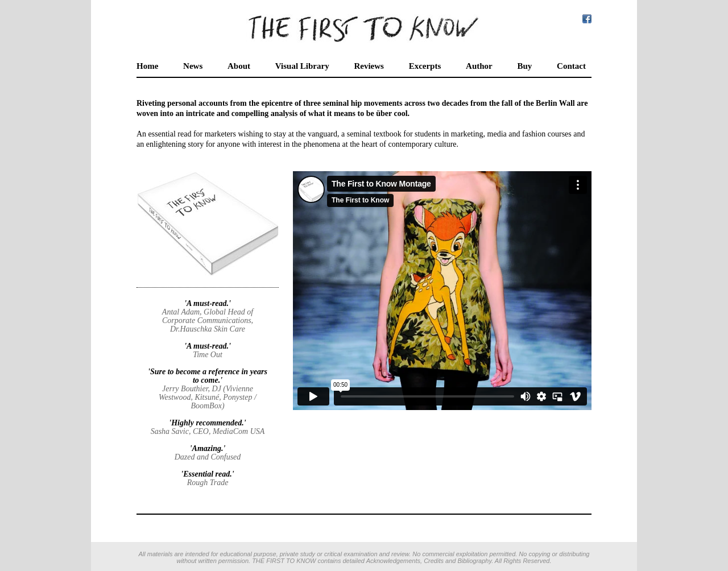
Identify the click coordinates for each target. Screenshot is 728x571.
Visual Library (302, 66)
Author (479, 66)
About (239, 66)
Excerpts (425, 66)
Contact (571, 66)
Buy (524, 66)
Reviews (369, 66)
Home (147, 66)
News (193, 66)
